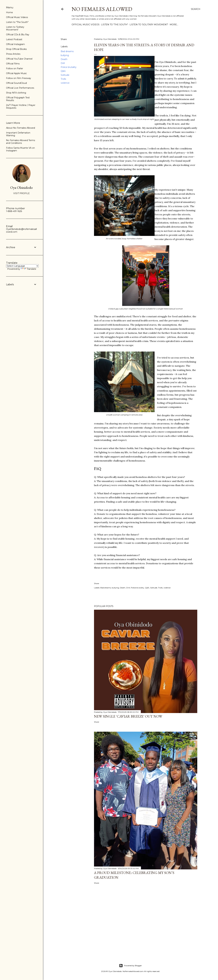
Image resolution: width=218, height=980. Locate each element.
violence (65, 83)
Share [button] (64, 39)
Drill (63, 63)
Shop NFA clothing (16, 93)
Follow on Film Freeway (19, 78)
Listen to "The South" (115, 25)
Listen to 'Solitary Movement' (149, 25)
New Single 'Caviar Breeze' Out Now (128, 716)
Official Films (13, 64)
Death (64, 59)
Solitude (65, 75)
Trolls (63, 79)
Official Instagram (15, 44)
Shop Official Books (16, 49)
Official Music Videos (86, 25)
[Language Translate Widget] (22, 266)
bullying (65, 55)
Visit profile (21, 193)
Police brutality (69, 67)
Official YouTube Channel (19, 59)
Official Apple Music (16, 73)
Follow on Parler (15, 68)
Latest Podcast (14, 39)
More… (174, 25)
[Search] (196, 9)
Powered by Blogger (130, 966)
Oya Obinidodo (21, 187)
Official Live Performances (20, 88)
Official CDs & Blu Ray (18, 35)
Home (9, 12)
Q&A (63, 71)
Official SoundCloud (16, 83)
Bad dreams (67, 51)
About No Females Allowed (21, 128)
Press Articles (13, 54)
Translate (28, 269)
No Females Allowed (102, 9)
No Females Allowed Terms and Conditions (21, 142)
